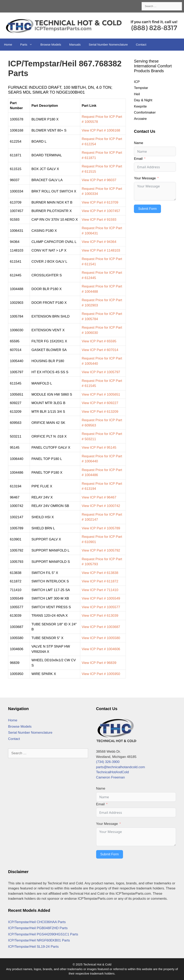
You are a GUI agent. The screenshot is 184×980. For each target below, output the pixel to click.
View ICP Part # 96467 (99, 497)
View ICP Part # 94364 (99, 242)
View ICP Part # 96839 (99, 663)
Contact (141, 44)
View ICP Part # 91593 (99, 220)
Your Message (145, 178)
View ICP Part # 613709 (100, 202)
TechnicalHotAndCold (113, 772)
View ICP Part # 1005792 (101, 550)
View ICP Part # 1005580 (101, 638)
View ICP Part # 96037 (99, 180)
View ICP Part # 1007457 (101, 211)
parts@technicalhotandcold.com (121, 767)
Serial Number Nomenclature (108, 44)
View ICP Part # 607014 (100, 350)
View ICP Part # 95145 (99, 448)
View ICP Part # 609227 (100, 403)
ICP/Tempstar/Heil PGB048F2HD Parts (38, 928)
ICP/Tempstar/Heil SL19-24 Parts (33, 947)
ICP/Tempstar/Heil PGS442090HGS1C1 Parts (43, 934)
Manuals (75, 44)
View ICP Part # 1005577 (101, 607)
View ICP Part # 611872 (100, 581)
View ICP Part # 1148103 (101, 250)
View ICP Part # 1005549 (101, 598)
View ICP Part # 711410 (100, 590)
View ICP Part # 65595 (99, 341)
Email (138, 159)
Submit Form (147, 209)
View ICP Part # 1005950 (101, 674)
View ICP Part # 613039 (100, 616)
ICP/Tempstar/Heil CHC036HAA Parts (37, 922)
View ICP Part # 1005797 (101, 372)
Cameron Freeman (111, 777)
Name (138, 143)
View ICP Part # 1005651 (101, 394)
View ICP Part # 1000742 (101, 506)
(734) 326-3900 (108, 762)
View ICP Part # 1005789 (101, 528)
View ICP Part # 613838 (100, 573)
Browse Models (51, 44)
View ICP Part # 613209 (100, 412)
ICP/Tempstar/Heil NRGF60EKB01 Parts (39, 940)
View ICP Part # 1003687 (101, 627)
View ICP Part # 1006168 (101, 130)
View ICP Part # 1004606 (101, 649)
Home (8, 44)
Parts (28, 45)
